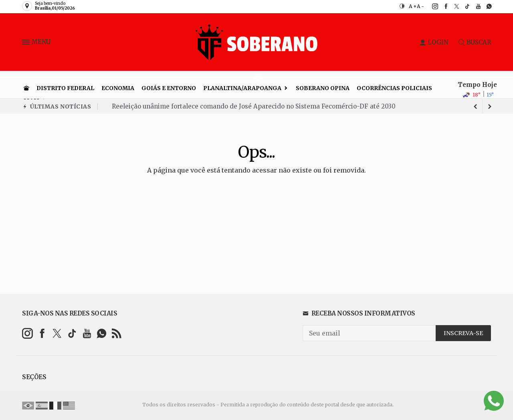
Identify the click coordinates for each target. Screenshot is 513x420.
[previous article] (490, 107)
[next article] (475, 107)
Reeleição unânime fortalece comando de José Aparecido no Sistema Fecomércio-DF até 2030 (254, 106)
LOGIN (434, 42)
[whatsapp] (485, 6)
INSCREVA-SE (463, 333)
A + (413, 6)
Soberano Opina (323, 88)
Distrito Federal (65, 88)
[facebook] (441, 6)
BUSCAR (475, 42)
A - (420, 6)
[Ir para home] (26, 88)
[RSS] (116, 333)
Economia (118, 88)
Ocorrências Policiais (394, 88)
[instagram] (431, 6)
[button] (27, 44)
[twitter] (452, 6)
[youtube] (474, 6)
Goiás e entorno (169, 88)
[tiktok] (463, 6)
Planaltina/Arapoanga (242, 88)
